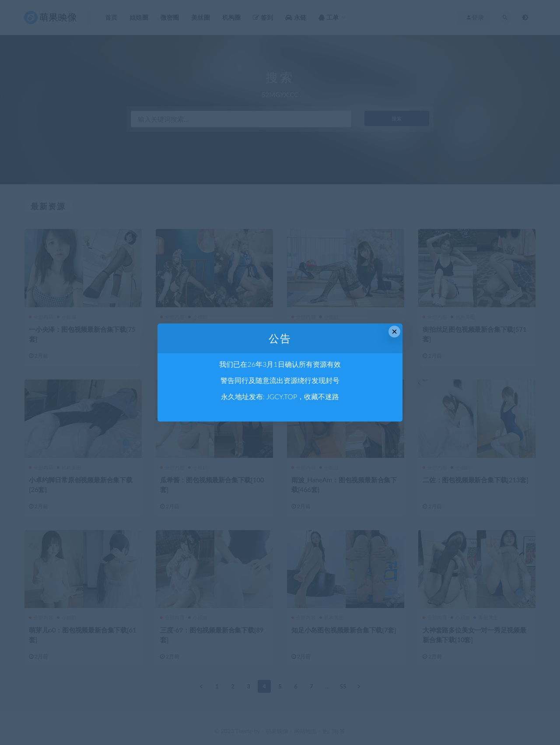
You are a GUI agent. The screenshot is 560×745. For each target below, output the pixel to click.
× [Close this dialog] (394, 332)
